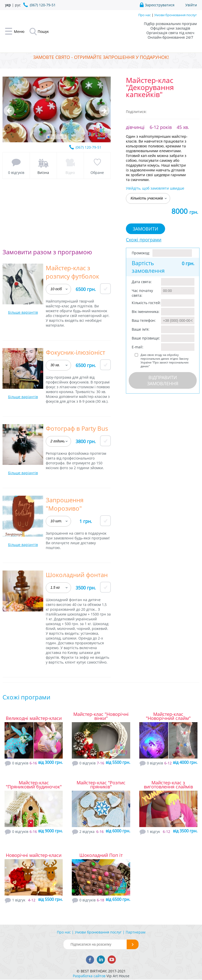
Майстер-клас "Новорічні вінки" (101, 716)
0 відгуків (16, 173)
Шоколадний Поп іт (101, 855)
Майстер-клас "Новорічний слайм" (168, 716)
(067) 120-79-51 (88, 147)
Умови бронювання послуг (176, 15)
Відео (70, 173)
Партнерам (136, 932)
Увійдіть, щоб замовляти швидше (155, 188)
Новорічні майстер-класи (34, 855)
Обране (97, 173)
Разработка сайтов (89, 976)
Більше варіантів (23, 312)
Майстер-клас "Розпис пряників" (101, 785)
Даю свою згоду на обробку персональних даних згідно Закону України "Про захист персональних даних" (165, 360)
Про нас (144, 15)
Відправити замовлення (163, 380)
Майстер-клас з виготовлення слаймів (168, 785)
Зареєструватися (160, 5)
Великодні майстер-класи (34, 718)
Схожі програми (144, 240)
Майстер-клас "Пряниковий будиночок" (34, 785)
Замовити (145, 229)
